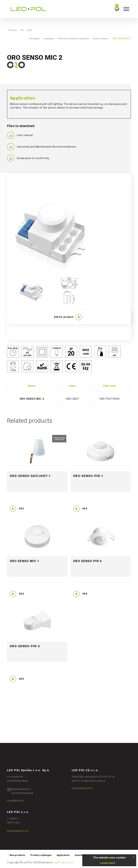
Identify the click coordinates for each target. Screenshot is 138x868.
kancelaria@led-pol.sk (19, 831)
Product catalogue (42, 855)
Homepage (30, 39)
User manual (20, 135)
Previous (12, 30)
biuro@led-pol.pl (15, 801)
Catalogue (45, 39)
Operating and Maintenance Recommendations (42, 147)
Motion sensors (100, 39)
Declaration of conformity (28, 158)
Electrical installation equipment (71, 39)
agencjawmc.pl (64, 863)
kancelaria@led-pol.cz (83, 788)
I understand (107, 863)
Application (65, 855)
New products (18, 855)
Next (31, 30)
